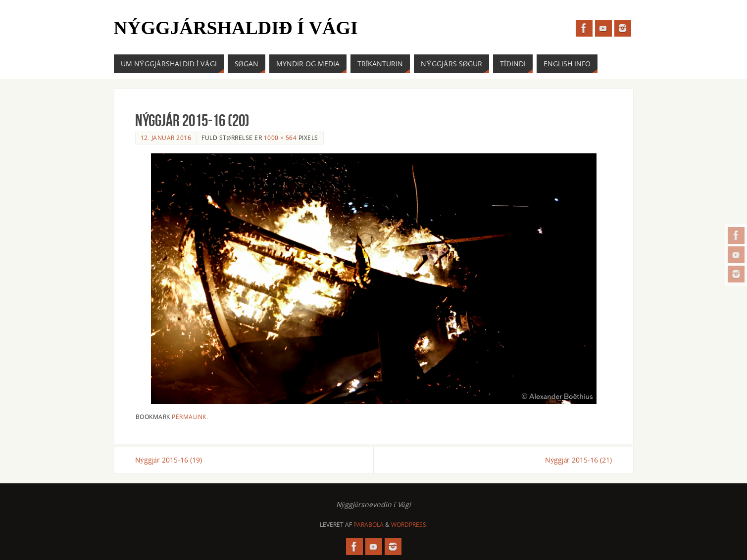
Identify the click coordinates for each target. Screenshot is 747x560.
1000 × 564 (280, 138)
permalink (189, 417)
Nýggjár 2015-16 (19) (169, 460)
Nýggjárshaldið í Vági (236, 28)
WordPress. (409, 525)
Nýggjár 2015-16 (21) (578, 460)
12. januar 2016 (166, 138)
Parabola (369, 525)
